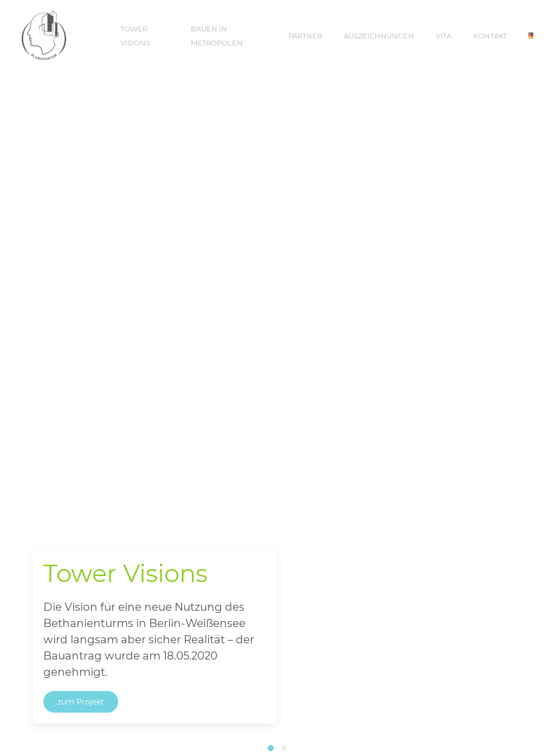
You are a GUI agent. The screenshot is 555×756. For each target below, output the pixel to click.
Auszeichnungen (379, 36)
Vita (444, 36)
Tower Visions (135, 36)
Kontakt (490, 36)
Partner (305, 36)
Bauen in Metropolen (217, 36)
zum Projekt (81, 702)
